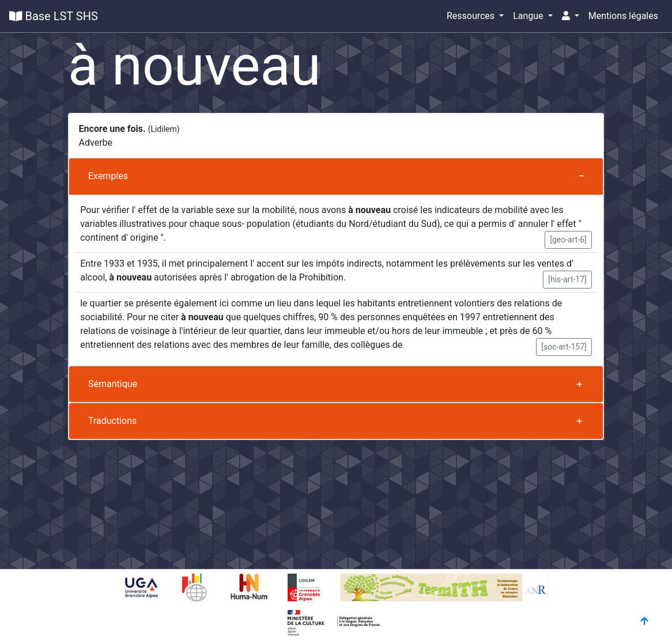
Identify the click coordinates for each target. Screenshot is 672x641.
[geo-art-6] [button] (568, 240)
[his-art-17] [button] (567, 279)
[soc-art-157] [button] (564, 347)
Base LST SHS (54, 16)
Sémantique (113, 384)
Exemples (108, 176)
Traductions (112, 421)
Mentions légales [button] (623, 16)
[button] (571, 16)
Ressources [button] (472, 16)
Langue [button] (529, 16)
